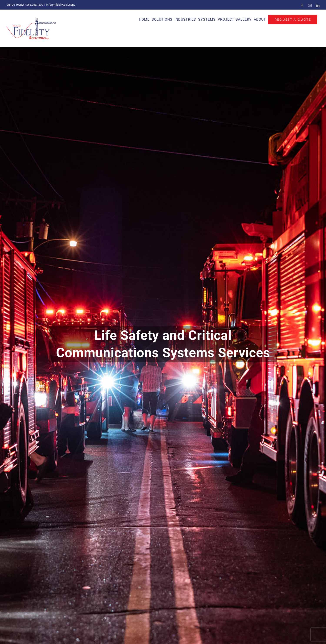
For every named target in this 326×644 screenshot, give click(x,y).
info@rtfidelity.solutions (61, 5)
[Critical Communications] (163, 346)
